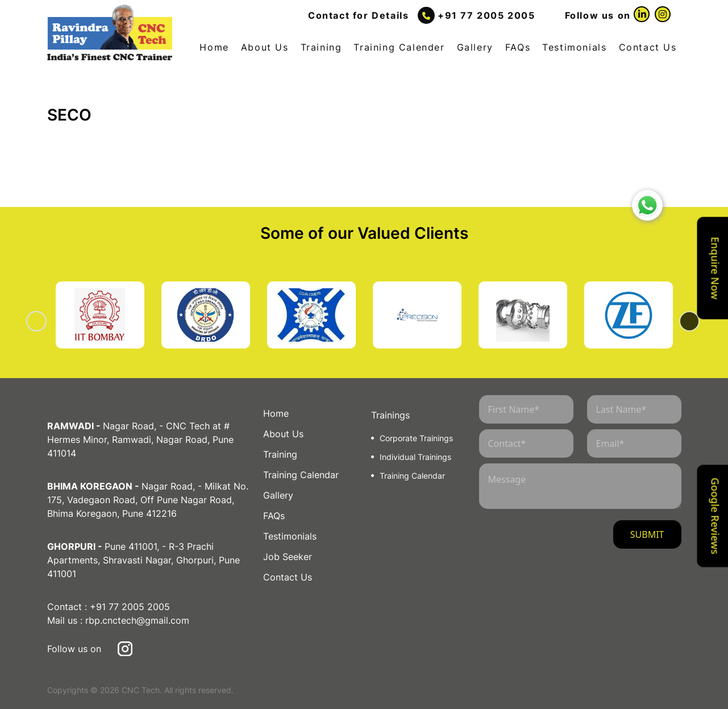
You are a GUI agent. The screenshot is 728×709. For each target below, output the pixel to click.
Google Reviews (715, 516)
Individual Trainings (415, 457)
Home (214, 47)
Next (678, 321)
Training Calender (399, 47)
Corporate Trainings (416, 438)
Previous (51, 321)
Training (321, 47)
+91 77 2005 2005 (486, 15)
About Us (265, 47)
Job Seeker (288, 557)
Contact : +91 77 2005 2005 (109, 607)
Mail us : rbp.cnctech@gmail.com (118, 620)
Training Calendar (301, 475)
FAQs (518, 47)
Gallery (475, 47)
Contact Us (648, 47)
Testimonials (574, 47)
